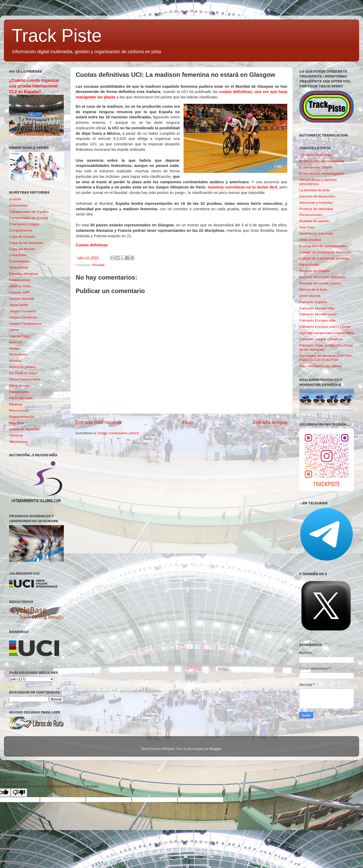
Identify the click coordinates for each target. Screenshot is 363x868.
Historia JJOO (20, 286)
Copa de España (22, 237)
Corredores (18, 255)
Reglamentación (22, 417)
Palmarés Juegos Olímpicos (321, 339)
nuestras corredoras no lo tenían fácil (242, 187)
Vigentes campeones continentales (326, 333)
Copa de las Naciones (26, 243)
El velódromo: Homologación (322, 174)
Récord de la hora (313, 290)
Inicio (187, 422)
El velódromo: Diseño (316, 167)
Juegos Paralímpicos (25, 324)
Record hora (19, 411)
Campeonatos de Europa (29, 218)
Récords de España (315, 271)
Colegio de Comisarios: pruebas (324, 258)
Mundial (98, 265)
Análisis (15, 199)
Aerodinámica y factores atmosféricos (318, 182)
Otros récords (310, 296)
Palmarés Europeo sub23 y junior (325, 327)
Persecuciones (311, 215)
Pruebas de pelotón (314, 221)
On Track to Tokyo (23, 373)
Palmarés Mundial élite (317, 308)
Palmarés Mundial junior (318, 314)
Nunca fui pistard (22, 367)
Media (14, 348)
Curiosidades (19, 261)
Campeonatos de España (29, 212)
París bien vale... (22, 398)
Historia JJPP (20, 292)
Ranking (16, 404)
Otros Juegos (19, 386)
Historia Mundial (22, 299)
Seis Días (17, 423)
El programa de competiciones (323, 246)
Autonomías (18, 205)
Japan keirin (19, 305)
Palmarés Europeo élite (317, 320)
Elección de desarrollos (317, 196)
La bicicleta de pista (315, 190)
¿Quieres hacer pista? (316, 155)
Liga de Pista (19, 336)
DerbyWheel (19, 267)
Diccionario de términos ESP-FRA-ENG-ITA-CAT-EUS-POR (326, 358)
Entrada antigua (270, 422)
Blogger (215, 749)
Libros (14, 330)
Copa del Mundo (22, 249)
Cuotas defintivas (92, 245)
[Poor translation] (19, 793)
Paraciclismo (19, 392)
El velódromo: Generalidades (322, 161)
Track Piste (57, 36)
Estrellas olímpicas (24, 274)
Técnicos (16, 435)
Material (15, 342)
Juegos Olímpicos (23, 317)
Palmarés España (313, 302)
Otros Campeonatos (25, 379)
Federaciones (20, 280)
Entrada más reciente (99, 422)
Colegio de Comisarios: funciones (325, 252)
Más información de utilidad (320, 366)
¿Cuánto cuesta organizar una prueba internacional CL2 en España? (34, 86)
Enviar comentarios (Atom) (118, 433)
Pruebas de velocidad (316, 209)
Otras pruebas (310, 240)
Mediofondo (18, 354)
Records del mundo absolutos (322, 277)
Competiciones (21, 230)
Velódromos (18, 442)
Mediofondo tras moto (316, 233)
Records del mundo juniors (320, 283)
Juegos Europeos (23, 311)
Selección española (24, 429)
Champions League (24, 224)
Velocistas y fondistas (316, 203)
